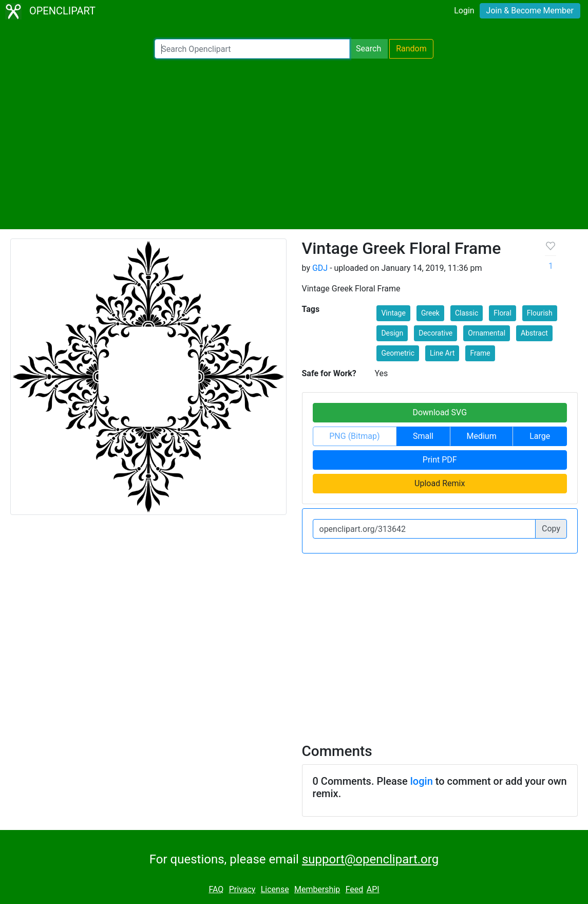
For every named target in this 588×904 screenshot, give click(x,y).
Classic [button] (467, 313)
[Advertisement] (294, 144)
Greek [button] (430, 313)
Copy (551, 529)
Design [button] (392, 333)
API (373, 889)
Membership (317, 889)
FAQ (216, 889)
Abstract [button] (534, 333)
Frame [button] (480, 353)
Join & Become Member (530, 11)
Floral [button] (502, 313)
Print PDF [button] (440, 460)
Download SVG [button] (440, 412)
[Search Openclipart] (252, 49)
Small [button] (423, 436)
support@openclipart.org (370, 859)
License (275, 889)
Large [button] (540, 436)
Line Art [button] (442, 353)
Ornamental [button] (487, 333)
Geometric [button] (398, 353)
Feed (355, 889)
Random (411, 49)
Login (464, 11)
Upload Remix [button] (440, 483)
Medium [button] (482, 436)
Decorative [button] (435, 333)
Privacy (242, 889)
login (422, 781)
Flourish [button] (540, 313)
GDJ (320, 268)
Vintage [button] (393, 313)
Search (368, 49)
